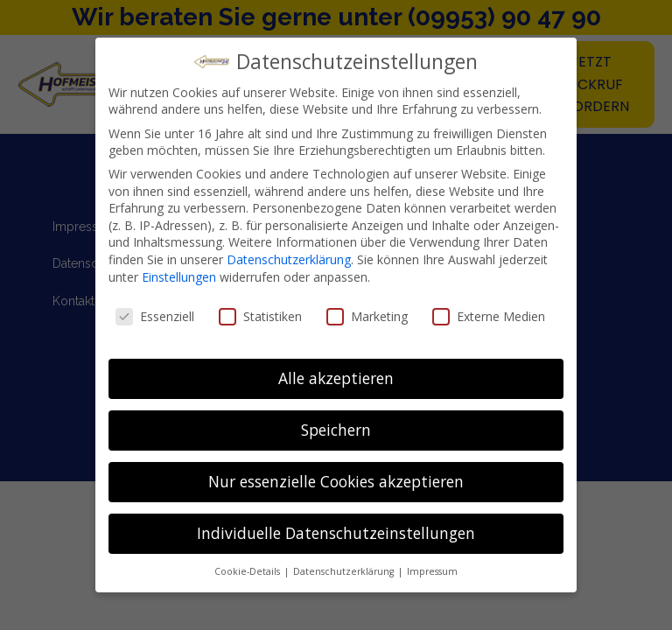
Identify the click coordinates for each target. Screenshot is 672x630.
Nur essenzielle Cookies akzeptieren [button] (336, 481)
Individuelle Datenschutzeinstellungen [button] (336, 533)
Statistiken (260, 316)
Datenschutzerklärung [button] (345, 571)
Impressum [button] (432, 571)
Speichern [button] (336, 430)
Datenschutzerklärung (289, 259)
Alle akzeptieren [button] (336, 378)
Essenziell (155, 316)
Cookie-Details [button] (248, 571)
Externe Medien (489, 316)
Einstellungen (179, 277)
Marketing (367, 316)
